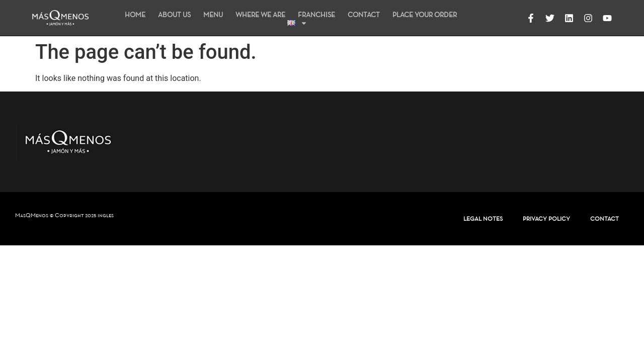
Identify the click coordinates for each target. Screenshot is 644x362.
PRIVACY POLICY (546, 218)
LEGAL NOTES (483, 218)
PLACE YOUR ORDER (425, 15)
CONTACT (364, 15)
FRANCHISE (316, 15)
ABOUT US (174, 15)
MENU (213, 15)
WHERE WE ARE (260, 15)
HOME (135, 15)
